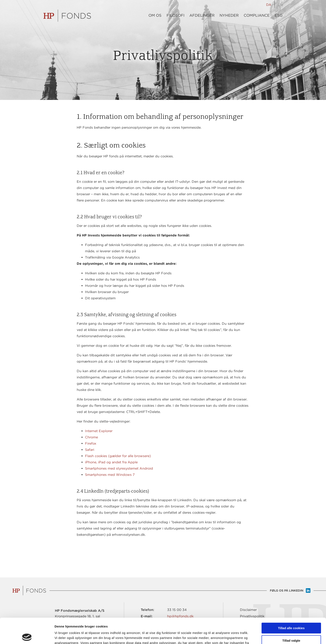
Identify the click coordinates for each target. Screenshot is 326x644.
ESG (279, 15)
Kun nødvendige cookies (291, 627)
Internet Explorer (99, 431)
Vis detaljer (216, 636)
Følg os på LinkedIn (287, 591)
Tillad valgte (291, 615)
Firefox (91, 443)
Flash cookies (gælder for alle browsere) (118, 456)
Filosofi (175, 15)
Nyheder (229, 15)
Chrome (91, 437)
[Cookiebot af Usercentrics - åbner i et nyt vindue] (27, 636)
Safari (90, 450)
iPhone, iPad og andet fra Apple (111, 462)
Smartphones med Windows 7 (110, 475)
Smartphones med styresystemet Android (119, 468)
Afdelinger (202, 15)
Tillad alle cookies (291, 602)
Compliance (257, 15)
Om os (155, 15)
